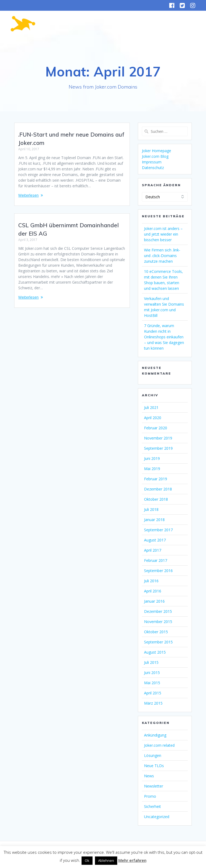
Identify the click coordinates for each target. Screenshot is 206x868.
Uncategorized (157, 817)
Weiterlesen (28, 195)
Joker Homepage (157, 151)
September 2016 (158, 571)
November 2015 (158, 622)
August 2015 (155, 652)
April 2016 (153, 591)
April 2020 (153, 418)
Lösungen (153, 755)
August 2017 (155, 540)
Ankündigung (155, 735)
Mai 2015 (152, 683)
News (149, 776)
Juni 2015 (152, 673)
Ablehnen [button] (106, 860)
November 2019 (158, 438)
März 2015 (153, 703)
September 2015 (158, 642)
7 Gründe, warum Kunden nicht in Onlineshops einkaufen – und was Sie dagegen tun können (164, 337)
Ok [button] (87, 860)
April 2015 (153, 693)
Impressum (152, 162)
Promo (150, 796)
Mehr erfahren (132, 860)
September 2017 (158, 530)
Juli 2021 (151, 407)
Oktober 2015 (156, 632)
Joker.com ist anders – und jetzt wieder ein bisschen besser (163, 234)
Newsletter (154, 786)
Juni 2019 (152, 458)
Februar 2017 (156, 560)
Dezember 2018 (158, 489)
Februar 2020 (156, 428)
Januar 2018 (154, 520)
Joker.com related (159, 745)
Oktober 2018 (156, 499)
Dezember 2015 (158, 611)
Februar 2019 (156, 479)
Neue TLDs (154, 766)
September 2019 (158, 448)
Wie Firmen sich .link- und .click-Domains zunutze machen (162, 256)
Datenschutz (153, 168)
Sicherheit (152, 806)
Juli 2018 (151, 509)
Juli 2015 (151, 662)
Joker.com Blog (155, 156)
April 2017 (153, 550)
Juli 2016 (151, 581)
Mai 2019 (152, 469)
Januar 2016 (154, 601)
